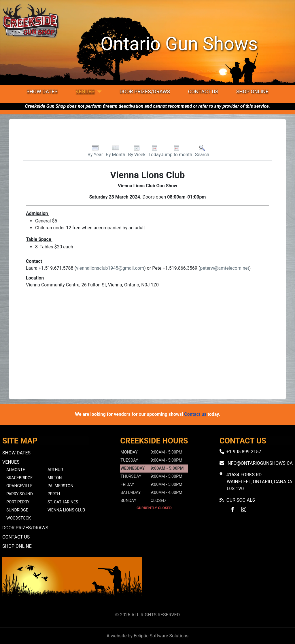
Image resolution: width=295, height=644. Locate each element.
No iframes (223, 583)
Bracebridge (19, 478)
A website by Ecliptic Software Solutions (147, 636)
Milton (55, 478)
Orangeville (19, 486)
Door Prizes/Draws (145, 92)
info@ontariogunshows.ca (260, 463)
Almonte (16, 470)
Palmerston (60, 486)
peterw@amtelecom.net (224, 268)
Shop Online (252, 92)
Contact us (195, 414)
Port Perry (18, 502)
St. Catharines (63, 502)
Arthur (55, 470)
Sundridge (17, 510)
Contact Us (203, 92)
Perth (54, 494)
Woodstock (19, 518)
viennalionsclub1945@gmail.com (110, 268)
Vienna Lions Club (66, 510)
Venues (85, 92)
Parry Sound (20, 494)
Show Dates (42, 92)
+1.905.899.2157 (244, 452)
